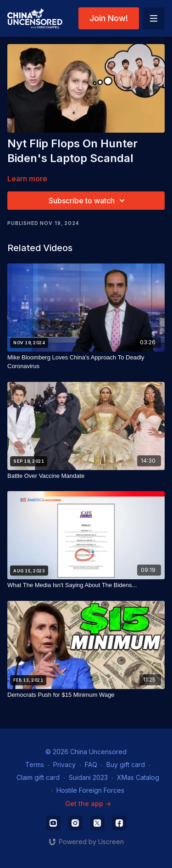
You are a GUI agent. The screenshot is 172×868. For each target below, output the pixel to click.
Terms (35, 764)
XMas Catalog (138, 777)
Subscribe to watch (88, 201)
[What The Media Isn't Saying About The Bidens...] (86, 585)
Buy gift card (126, 764)
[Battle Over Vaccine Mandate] (86, 476)
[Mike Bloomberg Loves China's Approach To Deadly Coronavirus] (86, 362)
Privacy (64, 764)
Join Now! (109, 18)
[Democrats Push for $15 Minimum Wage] (86, 695)
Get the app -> (88, 804)
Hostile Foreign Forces (90, 790)
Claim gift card (38, 777)
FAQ (91, 764)
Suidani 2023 (88, 777)
